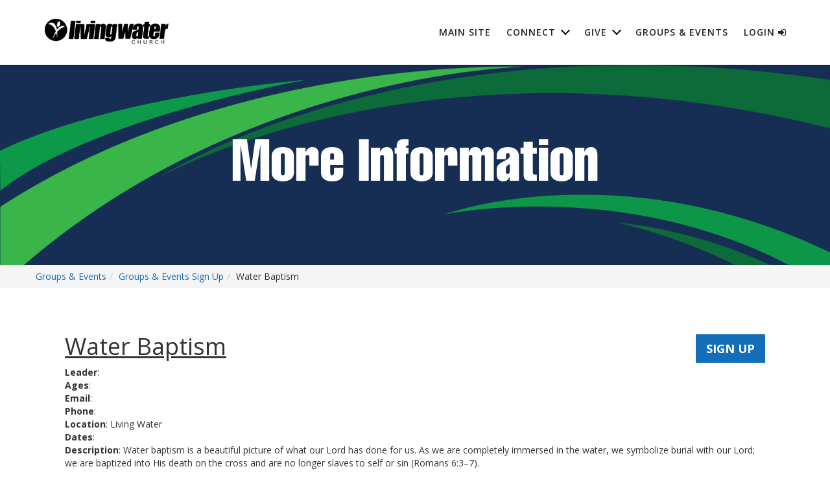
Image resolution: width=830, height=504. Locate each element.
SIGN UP (730, 349)
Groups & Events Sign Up (171, 276)
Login (765, 32)
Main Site (465, 32)
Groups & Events (682, 32)
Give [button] (596, 32)
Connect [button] (531, 32)
